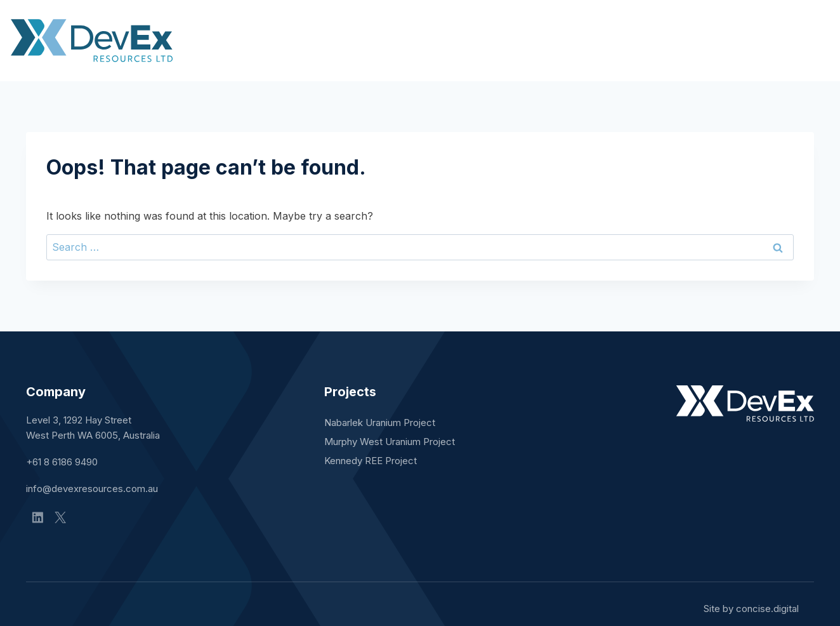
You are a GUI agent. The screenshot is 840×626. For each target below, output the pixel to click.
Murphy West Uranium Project (390, 442)
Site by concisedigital (751, 609)
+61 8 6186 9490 (62, 462)
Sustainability (707, 40)
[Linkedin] (37, 517)
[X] (60, 517)
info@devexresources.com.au (92, 489)
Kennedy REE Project (371, 461)
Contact (794, 40)
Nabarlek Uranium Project (380, 423)
